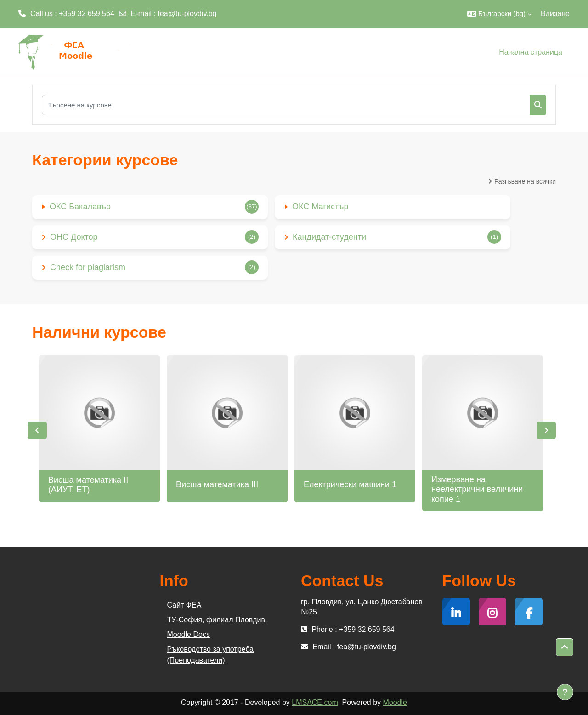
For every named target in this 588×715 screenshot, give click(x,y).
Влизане (555, 14)
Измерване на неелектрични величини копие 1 (477, 489)
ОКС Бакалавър (80, 207)
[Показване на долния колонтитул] (565, 692)
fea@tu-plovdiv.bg (187, 14)
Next (546, 430)
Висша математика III (217, 484)
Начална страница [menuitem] (531, 52)
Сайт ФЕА (184, 605)
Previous (37, 430)
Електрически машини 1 (350, 484)
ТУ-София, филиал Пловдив (216, 620)
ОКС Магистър (320, 207)
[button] (499, 14)
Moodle (395, 702)
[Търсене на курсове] (286, 105)
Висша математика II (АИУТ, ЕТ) (88, 485)
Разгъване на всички (525, 181)
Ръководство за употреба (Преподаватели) (210, 655)
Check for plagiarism (88, 267)
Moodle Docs (189, 634)
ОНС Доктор (74, 237)
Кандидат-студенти (329, 237)
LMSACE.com (315, 702)
